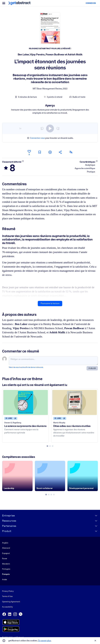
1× (20, 128)
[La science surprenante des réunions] (26, 402)
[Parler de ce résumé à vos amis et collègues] (60, 152)
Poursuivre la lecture (50, 303)
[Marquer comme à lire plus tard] (40, 152)
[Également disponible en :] (71, 152)
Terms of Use (7, 596)
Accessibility (7, 607)
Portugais (6, 569)
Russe (5, 558)
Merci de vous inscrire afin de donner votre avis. (26, 367)
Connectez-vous (37, 138)
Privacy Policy (8, 591)
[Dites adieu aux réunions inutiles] (74, 402)
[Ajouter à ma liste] (50, 152)
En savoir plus (44, 641)
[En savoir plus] (23, 161)
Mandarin (6, 564)
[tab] (47, 446)
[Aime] (29, 152)
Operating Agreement (11, 602)
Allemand (6, 548)
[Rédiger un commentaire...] (53, 361)
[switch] (50, 128)
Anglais (5, 543)
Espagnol (6, 553)
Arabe (4, 579)
